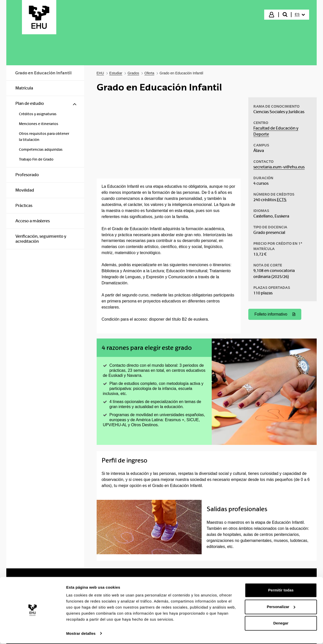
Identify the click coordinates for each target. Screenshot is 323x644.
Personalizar (281, 607)
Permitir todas (281, 591)
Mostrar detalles (81, 634)
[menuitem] (300, 15)
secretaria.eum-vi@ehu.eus (279, 167)
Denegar (281, 624)
